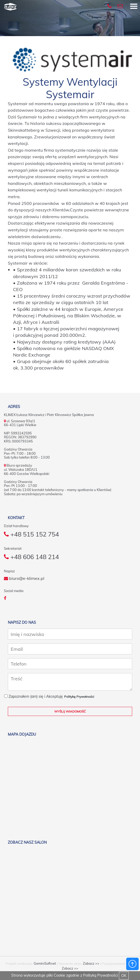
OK (124, 976)
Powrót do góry (132, 964)
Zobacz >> (91, 963)
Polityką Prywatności (101, 975)
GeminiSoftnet (45, 963)
